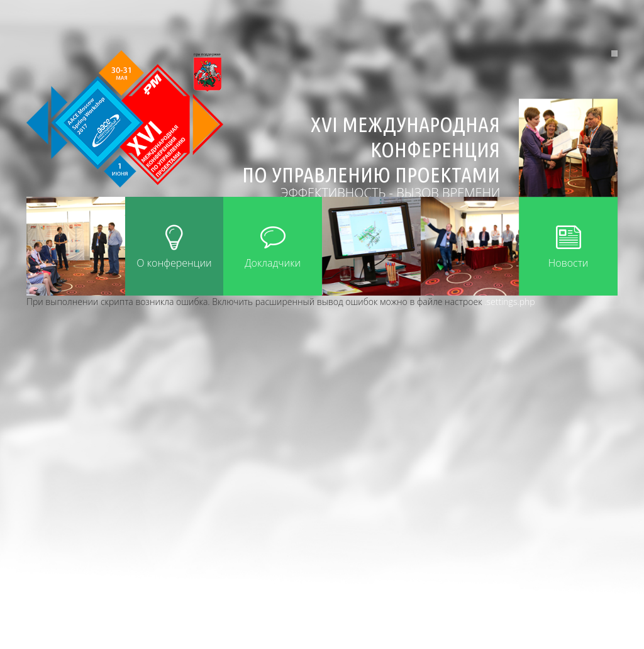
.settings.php (509, 302)
